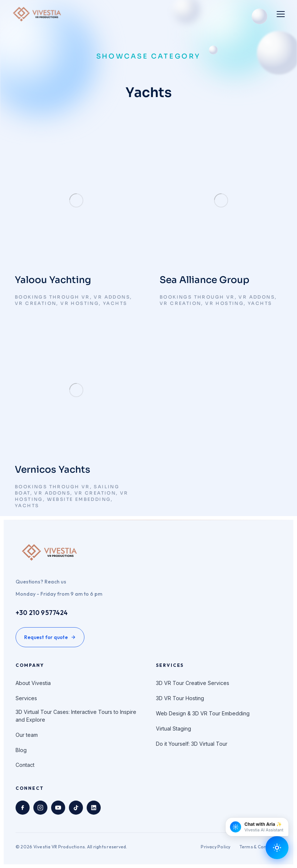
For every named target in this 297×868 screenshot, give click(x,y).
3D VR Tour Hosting (180, 698)
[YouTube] (58, 808)
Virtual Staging (173, 729)
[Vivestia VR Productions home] (37, 14)
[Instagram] (40, 808)
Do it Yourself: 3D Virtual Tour (192, 744)
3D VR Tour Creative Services (193, 683)
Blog (21, 750)
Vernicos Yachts (53, 470)
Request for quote (50, 637)
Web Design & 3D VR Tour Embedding (203, 713)
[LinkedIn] (94, 808)
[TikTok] (76, 808)
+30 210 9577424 (42, 613)
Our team (27, 735)
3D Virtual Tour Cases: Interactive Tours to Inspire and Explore (76, 716)
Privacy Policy (216, 847)
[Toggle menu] (281, 14)
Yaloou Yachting (53, 280)
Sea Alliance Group (204, 280)
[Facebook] (23, 808)
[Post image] (76, 201)
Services (26, 698)
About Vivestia (33, 683)
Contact (25, 765)
